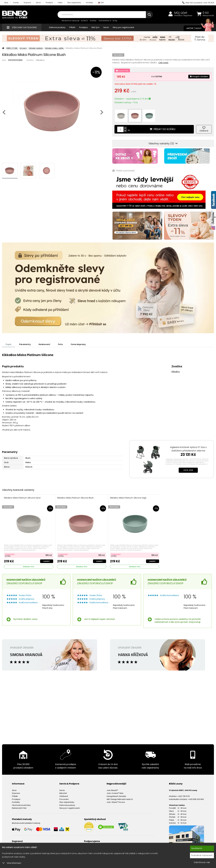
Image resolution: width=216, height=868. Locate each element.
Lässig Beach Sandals (116, 796)
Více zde (188, 470)
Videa (60, 3)
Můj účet (181, 13)
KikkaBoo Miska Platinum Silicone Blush (75, 498)
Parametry (25, 344)
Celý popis (163, 63)
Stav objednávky (74, 3)
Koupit (47, 561)
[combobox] (105, 15)
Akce (6, 3)
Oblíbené (64, 796)
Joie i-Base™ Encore (116, 802)
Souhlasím (197, 848)
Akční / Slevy (197, 28)
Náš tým (95, 27)
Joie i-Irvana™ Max (115, 793)
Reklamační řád (19, 808)
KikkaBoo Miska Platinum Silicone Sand (22, 498)
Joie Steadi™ (112, 790)
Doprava (27, 3)
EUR (101, 3)
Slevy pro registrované (123, 27)
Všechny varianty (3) (163, 143)
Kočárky (93, 21)
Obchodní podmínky (21, 805)
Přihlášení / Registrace (183, 16)
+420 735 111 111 (183, 796)
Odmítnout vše (202, 862)
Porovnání (64, 799)
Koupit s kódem (199, 77)
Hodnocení (44, 344)
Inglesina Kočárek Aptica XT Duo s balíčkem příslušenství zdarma (188, 449)
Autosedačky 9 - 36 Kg (108, 21)
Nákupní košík (208, 16)
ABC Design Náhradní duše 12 (120, 799)
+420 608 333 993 (196, 799)
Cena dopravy (78, 344)
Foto (60, 344)
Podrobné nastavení (202, 855)
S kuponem (10, 554)
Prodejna (49, 3)
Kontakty (90, 3)
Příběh (72, 27)
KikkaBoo (40, 60)
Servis (38, 3)
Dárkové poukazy (57, 27)
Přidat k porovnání (123, 171)
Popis (8, 344)
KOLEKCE (84, 21)
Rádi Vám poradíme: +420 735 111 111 (198, 3)
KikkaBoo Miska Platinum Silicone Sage (128, 498)
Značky (16, 3)
